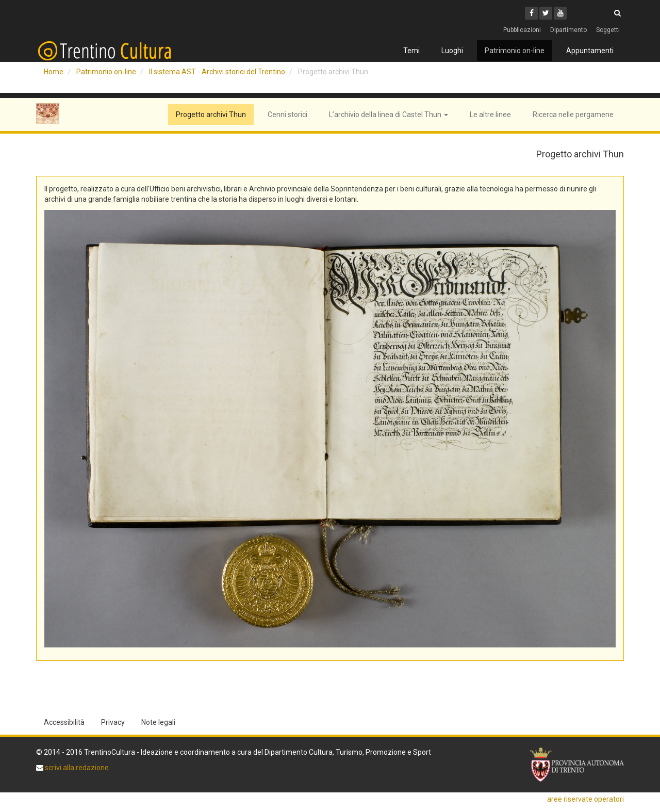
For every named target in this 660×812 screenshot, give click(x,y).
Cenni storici (287, 115)
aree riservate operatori (585, 799)
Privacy (113, 722)
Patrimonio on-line (515, 51)
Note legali (158, 722)
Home (54, 72)
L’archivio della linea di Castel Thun (389, 115)
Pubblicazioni (522, 30)
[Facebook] (531, 13)
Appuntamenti (590, 51)
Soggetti (608, 30)
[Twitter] (546, 13)
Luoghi (452, 51)
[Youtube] (560, 13)
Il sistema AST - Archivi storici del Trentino (217, 72)
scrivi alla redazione (76, 768)
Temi (411, 51)
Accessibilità (64, 722)
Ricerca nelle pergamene (573, 115)
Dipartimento (568, 30)
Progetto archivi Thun (211, 115)
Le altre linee (490, 115)
